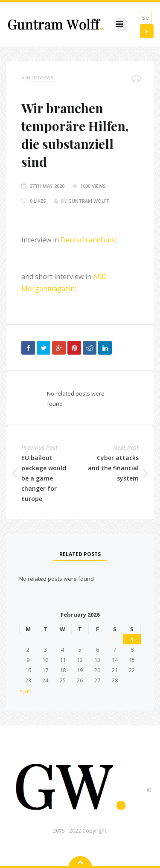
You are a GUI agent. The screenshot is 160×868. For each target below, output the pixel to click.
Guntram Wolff (89, 201)
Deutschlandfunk (88, 240)
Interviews (39, 77)
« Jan (25, 690)
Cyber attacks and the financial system (113, 468)
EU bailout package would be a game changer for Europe (44, 478)
